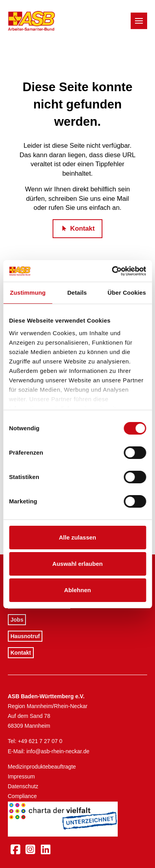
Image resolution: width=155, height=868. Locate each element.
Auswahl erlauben (77, 564)
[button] (139, 21)
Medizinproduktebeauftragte (42, 767)
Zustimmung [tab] (28, 293)
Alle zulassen (77, 537)
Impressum (21, 776)
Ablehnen (77, 590)
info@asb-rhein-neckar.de (58, 751)
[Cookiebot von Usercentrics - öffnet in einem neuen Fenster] (112, 271)
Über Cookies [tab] (127, 293)
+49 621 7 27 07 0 (40, 741)
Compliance (22, 796)
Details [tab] (77, 293)
